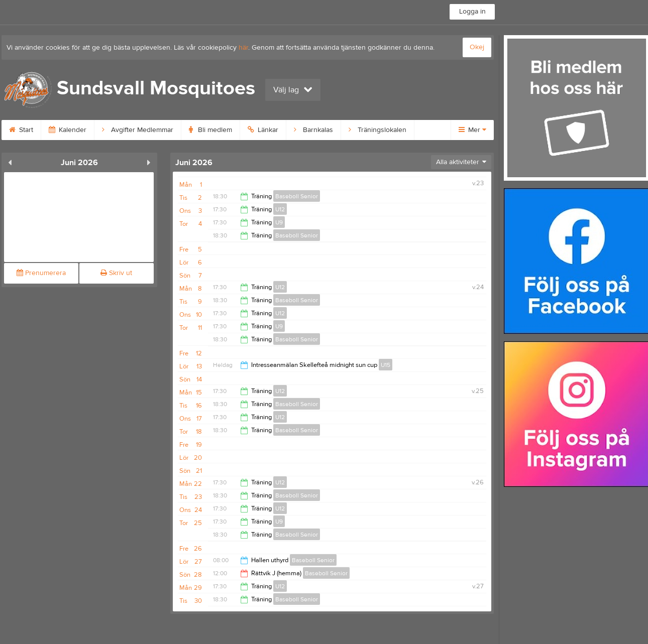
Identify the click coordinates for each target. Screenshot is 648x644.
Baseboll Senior (297, 196)
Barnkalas (313, 130)
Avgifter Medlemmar (138, 130)
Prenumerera (41, 273)
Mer (472, 130)
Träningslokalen (377, 130)
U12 (280, 209)
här (243, 48)
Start (21, 130)
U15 (386, 365)
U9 (279, 222)
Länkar (263, 130)
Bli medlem (210, 130)
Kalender (68, 130)
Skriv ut (116, 273)
